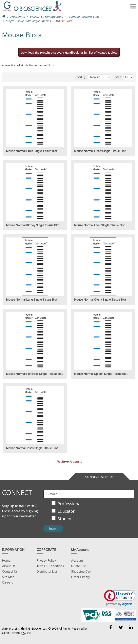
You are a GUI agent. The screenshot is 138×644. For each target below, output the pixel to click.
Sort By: (82, 77)
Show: (119, 77)
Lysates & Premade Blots (46, 17)
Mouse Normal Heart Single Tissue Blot (100, 151)
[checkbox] (89, 512)
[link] (120, 598)
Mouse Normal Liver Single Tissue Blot (99, 225)
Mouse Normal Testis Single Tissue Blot (32, 448)
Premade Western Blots (83, 17)
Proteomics (18, 17)
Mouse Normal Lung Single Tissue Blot (32, 300)
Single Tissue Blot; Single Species (28, 21)
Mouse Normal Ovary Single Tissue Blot (100, 300)
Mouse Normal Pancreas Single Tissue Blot (34, 374)
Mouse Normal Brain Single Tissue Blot (32, 151)
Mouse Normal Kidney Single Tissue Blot (33, 225)
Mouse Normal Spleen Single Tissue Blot (101, 374)
